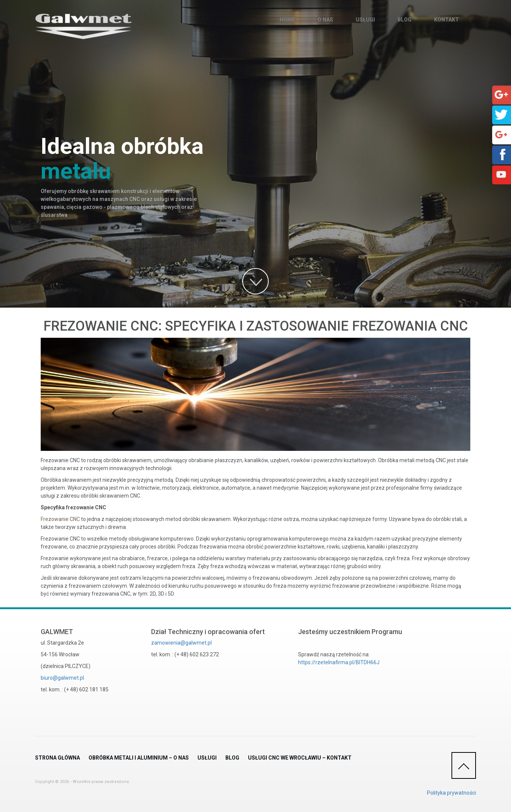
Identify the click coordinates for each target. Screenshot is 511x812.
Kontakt (447, 20)
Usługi (365, 20)
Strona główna (57, 758)
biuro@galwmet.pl (62, 678)
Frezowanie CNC (60, 519)
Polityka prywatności (451, 793)
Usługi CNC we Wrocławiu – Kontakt (300, 758)
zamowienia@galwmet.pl (181, 643)
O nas (325, 20)
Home (287, 20)
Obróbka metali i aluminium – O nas (139, 758)
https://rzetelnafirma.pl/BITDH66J (339, 662)
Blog (405, 20)
